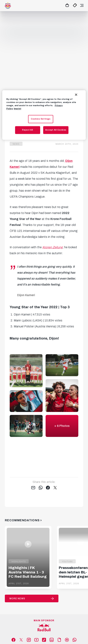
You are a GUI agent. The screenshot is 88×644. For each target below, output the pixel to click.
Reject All (28, 130)
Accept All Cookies (56, 130)
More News (17, 599)
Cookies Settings (41, 119)
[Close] (76, 95)
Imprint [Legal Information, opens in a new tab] (17, 109)
